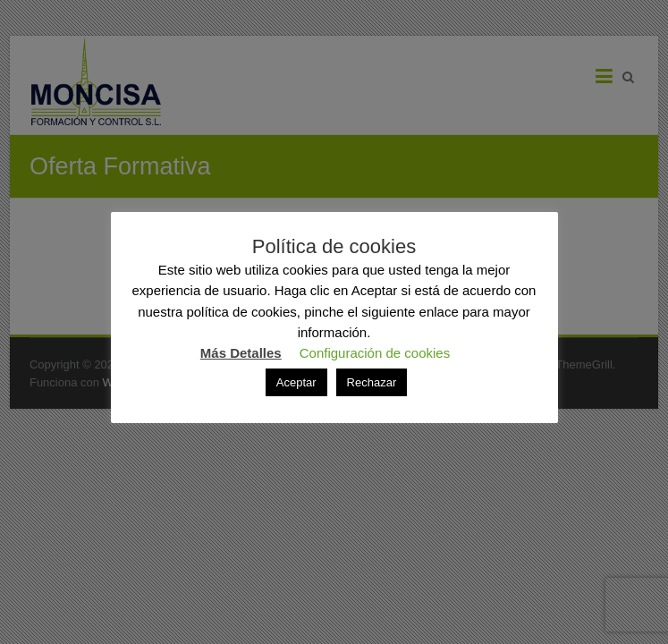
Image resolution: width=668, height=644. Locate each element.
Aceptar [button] (296, 382)
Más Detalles (241, 353)
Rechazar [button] (372, 382)
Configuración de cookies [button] (375, 353)
